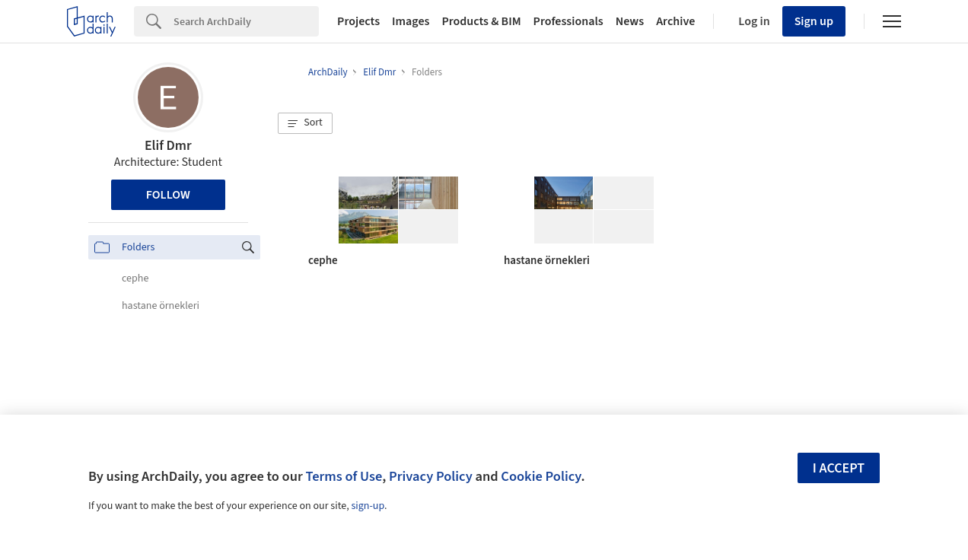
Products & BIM (481, 21)
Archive (675, 21)
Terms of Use (344, 476)
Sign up (814, 21)
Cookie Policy (541, 476)
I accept (839, 468)
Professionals (568, 21)
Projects (358, 21)
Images (411, 21)
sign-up (368, 506)
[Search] (246, 21)
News (630, 21)
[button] (305, 123)
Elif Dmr (168, 146)
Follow (168, 195)
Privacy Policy (431, 476)
